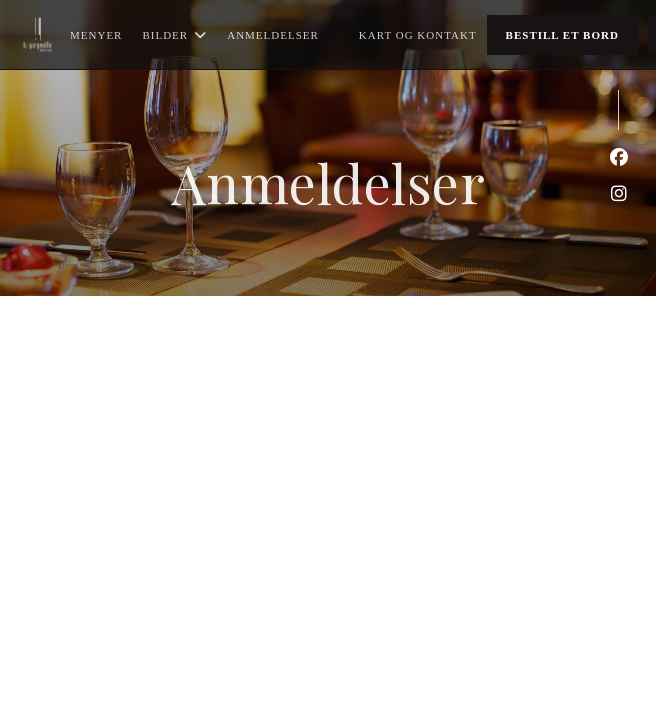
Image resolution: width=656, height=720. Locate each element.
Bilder (174, 35)
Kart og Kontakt (418, 35)
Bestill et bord (562, 35)
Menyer (96, 35)
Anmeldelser (273, 35)
